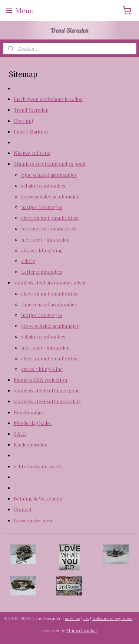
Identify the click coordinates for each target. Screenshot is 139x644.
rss (86, 618)
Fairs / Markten (31, 132)
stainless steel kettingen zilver (47, 402)
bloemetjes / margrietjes (49, 229)
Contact (23, 509)
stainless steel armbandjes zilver (50, 283)
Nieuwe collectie (32, 153)
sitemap (72, 618)
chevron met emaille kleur (50, 218)
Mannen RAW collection (40, 380)
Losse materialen (33, 520)
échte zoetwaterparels (38, 466)
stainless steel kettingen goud (47, 390)
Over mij (23, 121)
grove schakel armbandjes (50, 196)
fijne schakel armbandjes (49, 175)
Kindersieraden (31, 444)
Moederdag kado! (33, 423)
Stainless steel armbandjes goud (49, 164)
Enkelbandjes (29, 412)
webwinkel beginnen (112, 618)
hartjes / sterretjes (42, 207)
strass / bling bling (42, 250)
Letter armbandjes (42, 272)
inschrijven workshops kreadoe (48, 99)
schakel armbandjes (43, 186)
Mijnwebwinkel (82, 630)
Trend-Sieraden (31, 110)
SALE (20, 434)
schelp (28, 261)
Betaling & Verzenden (38, 498)
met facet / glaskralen (45, 240)
